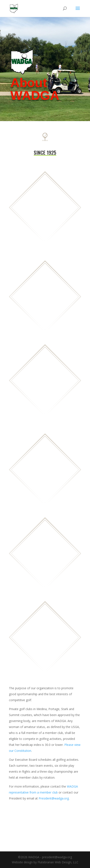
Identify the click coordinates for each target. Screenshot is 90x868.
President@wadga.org (54, 798)
